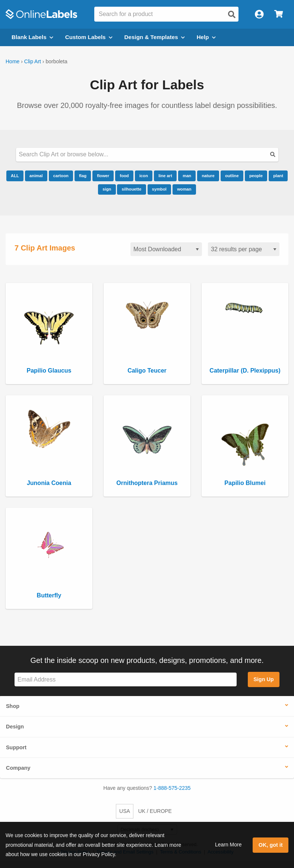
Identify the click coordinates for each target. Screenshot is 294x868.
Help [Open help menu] (206, 37)
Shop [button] (13, 706)
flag (83, 176)
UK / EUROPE (155, 811)
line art (165, 176)
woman (184, 189)
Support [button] (16, 747)
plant (278, 176)
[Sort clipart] (166, 249)
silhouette (132, 189)
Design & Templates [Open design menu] (155, 37)
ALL (15, 176)
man (187, 176)
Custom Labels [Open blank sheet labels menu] (89, 37)
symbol (159, 189)
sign (107, 189)
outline (232, 176)
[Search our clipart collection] (147, 155)
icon (144, 176)
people (256, 176)
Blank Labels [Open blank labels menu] (32, 37)
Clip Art (33, 61)
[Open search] (232, 15)
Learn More (228, 845)
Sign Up (263, 679)
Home (12, 61)
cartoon (61, 176)
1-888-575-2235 (172, 788)
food (124, 176)
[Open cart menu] (279, 14)
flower (103, 176)
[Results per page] (244, 249)
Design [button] (15, 727)
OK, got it (271, 845)
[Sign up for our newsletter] (126, 679)
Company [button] (18, 768)
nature (208, 176)
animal (36, 176)
